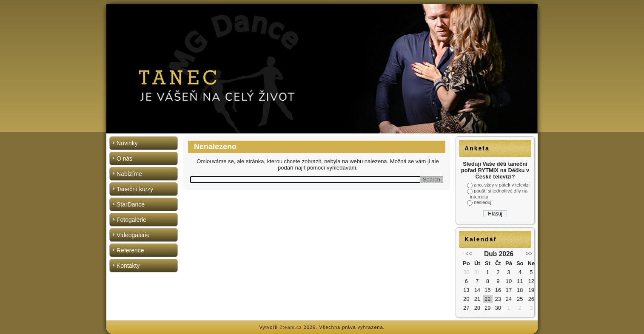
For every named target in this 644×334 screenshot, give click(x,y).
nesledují (483, 202)
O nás (124, 159)
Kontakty (128, 266)
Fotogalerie (131, 220)
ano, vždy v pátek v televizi (502, 185)
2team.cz (291, 327)
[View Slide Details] (322, 69)
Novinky (127, 143)
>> (529, 253)
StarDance (131, 204)
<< (469, 253)
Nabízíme (129, 174)
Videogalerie (133, 235)
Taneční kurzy (135, 189)
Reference (130, 250)
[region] (322, 69)
